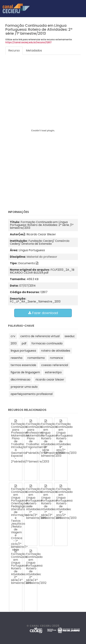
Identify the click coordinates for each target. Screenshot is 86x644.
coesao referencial (55, 365)
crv (13, 336)
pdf (24, 343)
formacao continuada (47, 343)
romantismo (36, 358)
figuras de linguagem (25, 372)
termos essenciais (23, 365)
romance (56, 358)
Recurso (14, 50)
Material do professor (42, 257)
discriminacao (21, 380)
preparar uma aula (24, 387)
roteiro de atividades (56, 351)
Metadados (34, 50)
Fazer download (43, 313)
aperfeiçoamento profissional (32, 394)
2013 (14, 343)
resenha (16, 358)
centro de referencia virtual (40, 336)
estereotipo (53, 372)
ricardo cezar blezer (50, 380)
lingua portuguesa (23, 351)
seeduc (70, 336)
